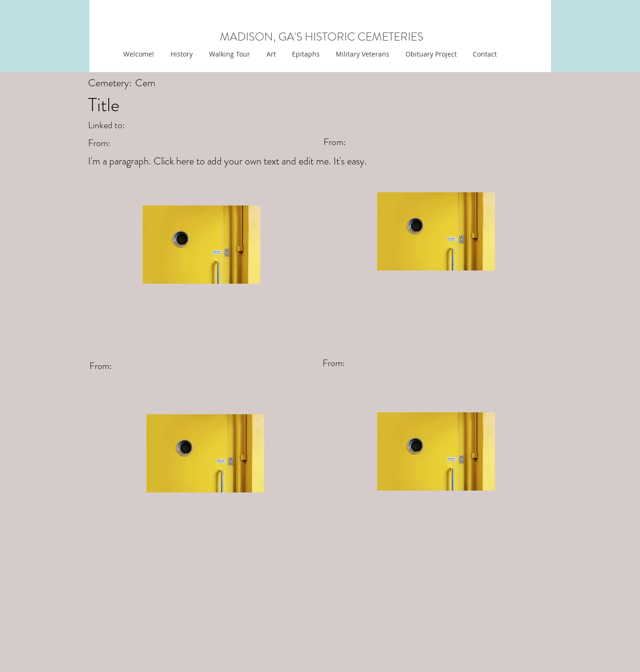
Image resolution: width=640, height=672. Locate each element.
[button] (270, 54)
